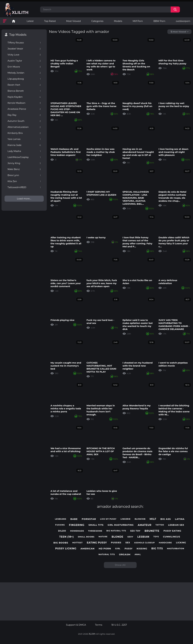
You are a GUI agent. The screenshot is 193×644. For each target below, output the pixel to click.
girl (118, 549)
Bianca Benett (24, 91)
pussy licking (66, 549)
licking (181, 543)
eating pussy (97, 543)
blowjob (140, 519)
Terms (99, 625)
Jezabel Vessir (24, 49)
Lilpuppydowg (24, 79)
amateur (145, 525)
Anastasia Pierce (24, 109)
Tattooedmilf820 (24, 187)
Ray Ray (24, 115)
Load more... (24, 199)
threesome (95, 531)
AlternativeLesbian (24, 127)
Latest (30, 21)
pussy (129, 549)
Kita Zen (24, 181)
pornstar (89, 519)
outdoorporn (183, 21)
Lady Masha (24, 151)
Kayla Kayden (24, 97)
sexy (130, 537)
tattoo (160, 525)
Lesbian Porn (14, 21)
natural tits (107, 554)
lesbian (143, 537)
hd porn (105, 549)
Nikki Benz (24, 169)
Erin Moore (24, 67)
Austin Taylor (24, 61)
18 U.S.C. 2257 (119, 625)
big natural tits (116, 531)
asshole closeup (144, 543)
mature (103, 537)
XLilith (92, 634)
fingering (77, 525)
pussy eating (172, 531)
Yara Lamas (24, 139)
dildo (62, 531)
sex (128, 543)
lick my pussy (108, 519)
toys (156, 537)
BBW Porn (159, 21)
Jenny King (24, 163)
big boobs (61, 543)
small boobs (86, 537)
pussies (116, 543)
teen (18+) (66, 537)
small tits (96, 525)
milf (153, 519)
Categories (97, 21)
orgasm (125, 554)
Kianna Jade (24, 145)
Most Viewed (73, 21)
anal (138, 554)
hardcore (165, 543)
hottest (77, 543)
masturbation (176, 549)
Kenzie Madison (24, 103)
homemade (77, 531)
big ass (166, 519)
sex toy (135, 531)
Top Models (18, 35)
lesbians (61, 519)
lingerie (125, 519)
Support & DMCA (76, 625)
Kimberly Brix (24, 133)
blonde (117, 537)
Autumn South (24, 121)
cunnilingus (172, 537)
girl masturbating (121, 525)
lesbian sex (176, 525)
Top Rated (50, 21)
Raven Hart (24, 85)
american (88, 549)
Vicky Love (24, 55)
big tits (157, 549)
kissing (142, 549)
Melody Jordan (24, 73)
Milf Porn (138, 21)
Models (118, 21)
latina (180, 519)
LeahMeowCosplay (24, 157)
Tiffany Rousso (24, 43)
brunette (152, 531)
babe (74, 519)
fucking (60, 525)
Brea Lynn (24, 175)
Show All (120, 565)
